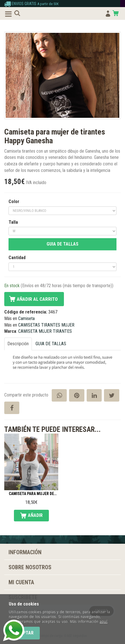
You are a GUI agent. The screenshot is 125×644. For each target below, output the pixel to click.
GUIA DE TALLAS (63, 244)
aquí (104, 621)
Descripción (18, 344)
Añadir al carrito (37, 299)
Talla (13, 222)
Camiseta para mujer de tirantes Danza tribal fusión (31, 494)
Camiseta (26, 318)
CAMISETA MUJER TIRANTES (45, 331)
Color (14, 201)
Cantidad (17, 258)
